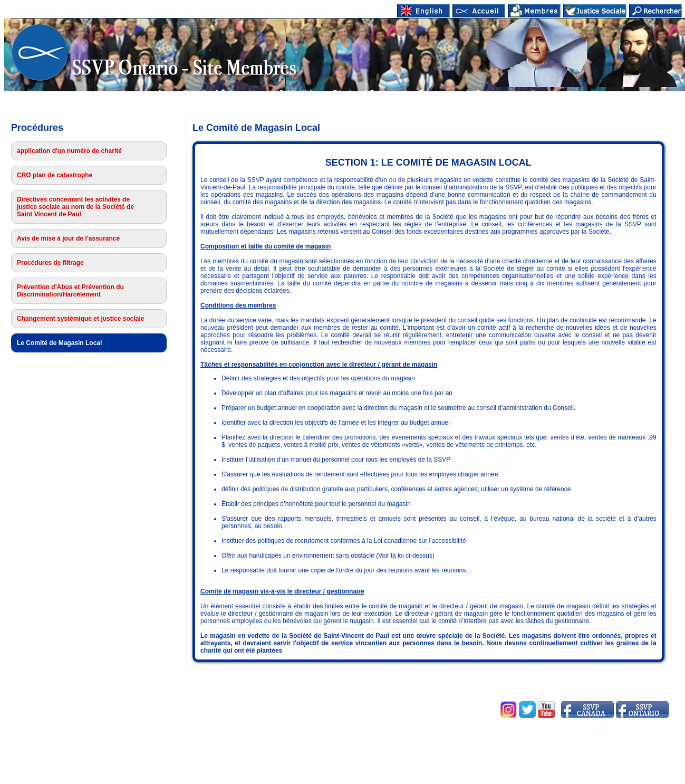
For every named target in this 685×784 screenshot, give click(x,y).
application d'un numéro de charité (69, 151)
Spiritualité (296, 93)
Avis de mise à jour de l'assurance (68, 238)
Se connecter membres (511, 93)
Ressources (437, 93)
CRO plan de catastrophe (55, 175)
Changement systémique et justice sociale (80, 319)
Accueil (151, 93)
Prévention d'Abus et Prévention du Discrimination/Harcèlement (70, 291)
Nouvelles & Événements (221, 93)
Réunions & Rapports (366, 93)
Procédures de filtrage (50, 263)
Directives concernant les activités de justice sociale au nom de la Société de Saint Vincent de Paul (75, 207)
